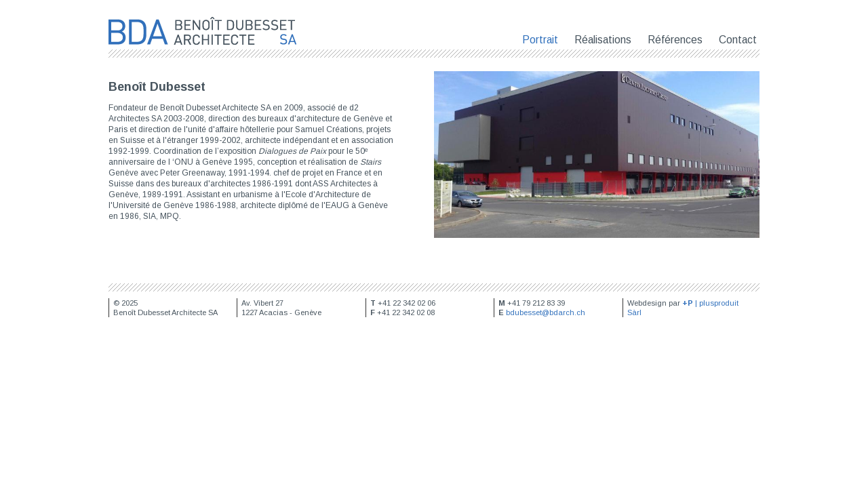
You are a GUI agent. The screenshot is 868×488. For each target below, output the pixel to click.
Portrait (540, 40)
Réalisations (603, 40)
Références (675, 40)
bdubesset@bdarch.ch (546, 312)
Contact (738, 40)
